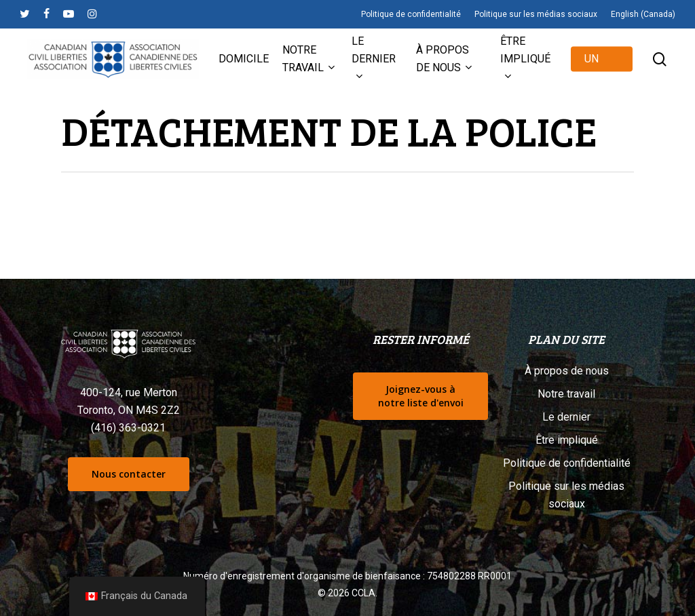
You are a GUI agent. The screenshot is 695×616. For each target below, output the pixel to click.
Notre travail (566, 394)
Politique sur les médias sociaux (566, 495)
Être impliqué (567, 440)
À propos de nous (567, 371)
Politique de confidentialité (567, 463)
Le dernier (566, 417)
